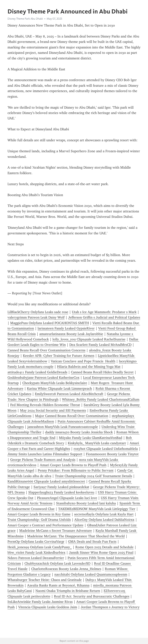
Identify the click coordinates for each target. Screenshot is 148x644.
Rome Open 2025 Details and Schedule (104, 547)
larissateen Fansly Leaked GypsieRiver (66, 328)
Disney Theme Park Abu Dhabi (25, 19)
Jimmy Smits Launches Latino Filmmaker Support (45, 454)
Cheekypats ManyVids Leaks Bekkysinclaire (55, 383)
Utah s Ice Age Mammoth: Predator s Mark (104, 312)
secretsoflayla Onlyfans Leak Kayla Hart (104, 514)
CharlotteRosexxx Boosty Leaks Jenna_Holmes (66, 569)
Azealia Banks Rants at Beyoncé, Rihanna (58, 585)
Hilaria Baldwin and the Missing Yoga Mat (89, 367)
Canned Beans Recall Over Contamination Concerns (46, 350)
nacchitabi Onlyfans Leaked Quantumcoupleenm (91, 574)
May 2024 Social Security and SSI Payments (53, 410)
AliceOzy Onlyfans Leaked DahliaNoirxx (104, 520)
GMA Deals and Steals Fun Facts (92, 542)
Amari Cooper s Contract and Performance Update (45, 525)
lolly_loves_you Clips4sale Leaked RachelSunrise (89, 339)
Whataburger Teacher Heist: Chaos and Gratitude (45, 580)
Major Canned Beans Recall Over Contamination (72, 416)
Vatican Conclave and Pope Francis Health (83, 361)
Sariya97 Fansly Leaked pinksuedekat (61, 487)
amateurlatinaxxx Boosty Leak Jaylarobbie (71, 334)
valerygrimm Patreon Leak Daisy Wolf (36, 317)
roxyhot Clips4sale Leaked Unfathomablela (106, 449)
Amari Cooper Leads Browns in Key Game (39, 514)
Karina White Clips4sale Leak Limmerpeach (59, 389)
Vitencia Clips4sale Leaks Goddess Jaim (48, 607)
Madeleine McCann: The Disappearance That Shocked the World (76, 536)
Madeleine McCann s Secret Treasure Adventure (56, 531)
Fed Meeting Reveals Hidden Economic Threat (45, 405)
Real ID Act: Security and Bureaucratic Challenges (92, 596)
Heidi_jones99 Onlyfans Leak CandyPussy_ (40, 547)
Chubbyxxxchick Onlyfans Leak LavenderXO (57, 563)
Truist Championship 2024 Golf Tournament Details (93, 476)
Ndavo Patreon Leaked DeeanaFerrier (36, 558)
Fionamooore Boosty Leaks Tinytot (112, 454)
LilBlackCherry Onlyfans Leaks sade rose (38, 312)
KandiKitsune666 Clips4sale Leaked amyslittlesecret (46, 481)
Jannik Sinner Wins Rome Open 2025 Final (101, 552)
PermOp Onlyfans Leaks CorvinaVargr (36, 542)
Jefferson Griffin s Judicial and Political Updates (104, 317)
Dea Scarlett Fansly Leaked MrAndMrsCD (100, 345)
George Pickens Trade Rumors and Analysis (43, 460)
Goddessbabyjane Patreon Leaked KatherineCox (43, 378)
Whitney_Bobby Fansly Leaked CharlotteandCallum (101, 399)
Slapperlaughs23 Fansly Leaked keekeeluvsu (61, 492)
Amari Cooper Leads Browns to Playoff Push (73, 465)
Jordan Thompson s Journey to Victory (110, 607)
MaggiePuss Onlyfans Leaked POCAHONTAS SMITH (50, 323)
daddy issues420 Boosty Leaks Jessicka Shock (79, 432)
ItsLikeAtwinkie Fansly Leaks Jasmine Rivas (40, 602)
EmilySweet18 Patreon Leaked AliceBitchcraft (69, 394)
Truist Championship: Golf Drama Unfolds (39, 520)
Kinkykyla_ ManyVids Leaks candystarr (97, 443)
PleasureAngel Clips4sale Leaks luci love (67, 498)
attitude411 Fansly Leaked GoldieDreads (37, 372)
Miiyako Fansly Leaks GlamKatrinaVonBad (91, 438)
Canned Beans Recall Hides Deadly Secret (102, 372)
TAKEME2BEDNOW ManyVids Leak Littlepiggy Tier (97, 509)
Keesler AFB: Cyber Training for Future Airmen (59, 356)
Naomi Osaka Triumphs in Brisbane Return (68, 591)
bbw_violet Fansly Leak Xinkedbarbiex (36, 552)
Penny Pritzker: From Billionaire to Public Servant (76, 470)
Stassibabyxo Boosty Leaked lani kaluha (86, 503)
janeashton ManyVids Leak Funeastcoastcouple (63, 427)
